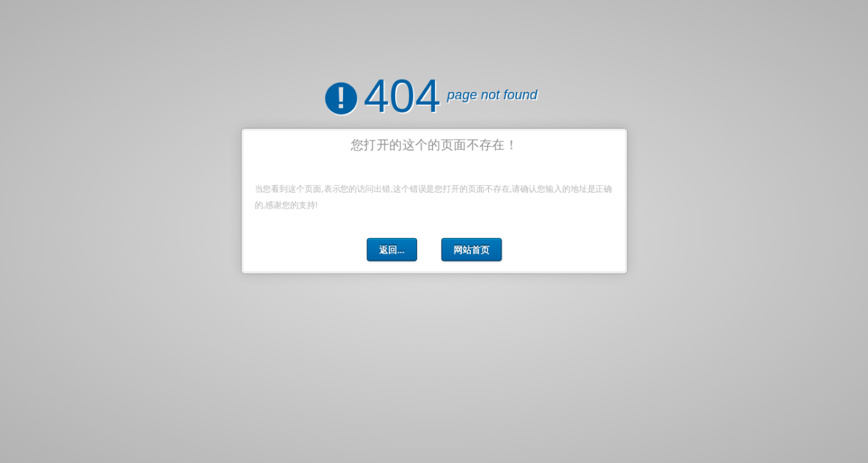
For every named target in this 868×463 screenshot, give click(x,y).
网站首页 (471, 250)
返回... (392, 250)
